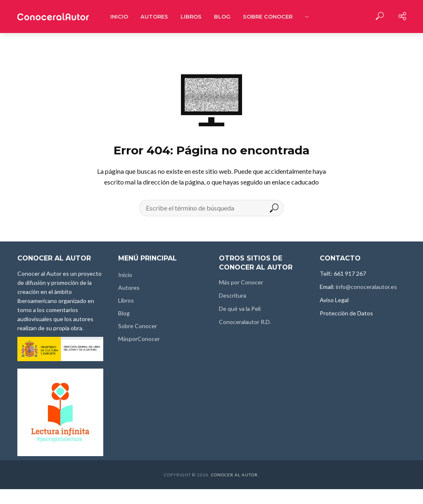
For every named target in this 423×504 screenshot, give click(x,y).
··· (307, 17)
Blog (222, 17)
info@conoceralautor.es (366, 287)
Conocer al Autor (234, 475)
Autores (154, 17)
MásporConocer (139, 339)
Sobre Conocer (268, 17)
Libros (191, 17)
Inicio (119, 17)
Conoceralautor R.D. (245, 322)
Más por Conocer (241, 282)
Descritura (233, 295)
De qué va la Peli (240, 309)
